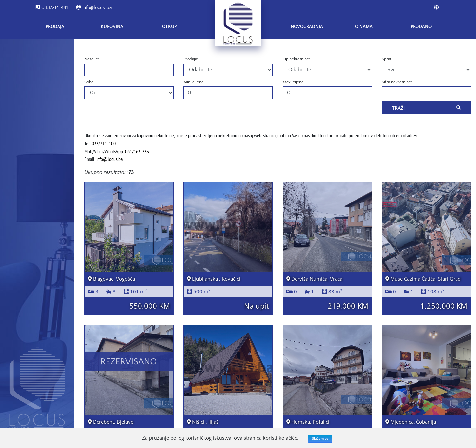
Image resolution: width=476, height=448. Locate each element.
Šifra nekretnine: (397, 82)
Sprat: (387, 59)
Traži (426, 108)
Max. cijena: (294, 82)
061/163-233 (137, 151)
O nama (364, 27)
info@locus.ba (94, 7)
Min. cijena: (194, 82)
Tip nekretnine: (296, 59)
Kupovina (112, 27)
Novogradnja (307, 27)
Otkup (169, 27)
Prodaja (55, 27)
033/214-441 (52, 7)
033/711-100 (104, 143)
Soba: (89, 82)
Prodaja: (191, 59)
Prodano (421, 27)
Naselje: (92, 59)
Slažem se (320, 439)
